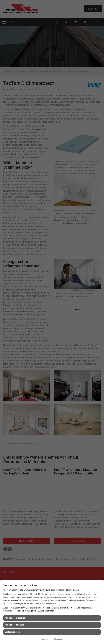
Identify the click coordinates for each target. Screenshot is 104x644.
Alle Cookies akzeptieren (15, 618)
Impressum (45, 639)
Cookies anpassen (13, 632)
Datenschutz (58, 639)
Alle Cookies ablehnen (14, 625)
